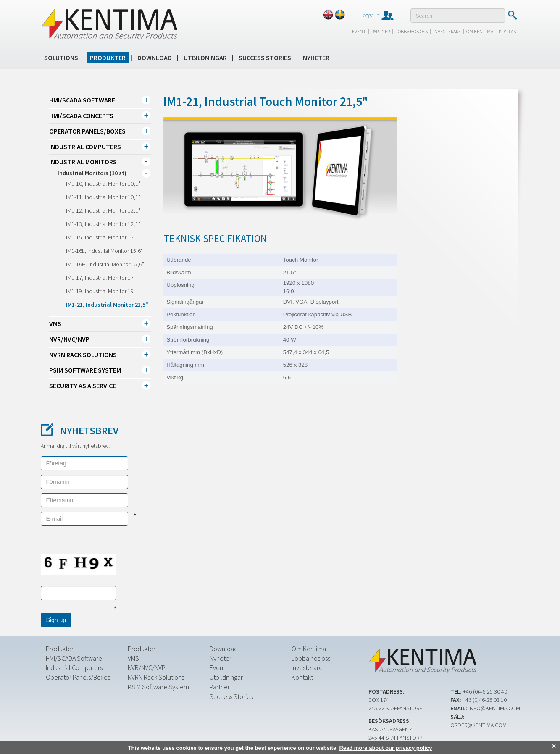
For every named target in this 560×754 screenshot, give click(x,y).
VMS (55, 323)
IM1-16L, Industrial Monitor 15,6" (104, 251)
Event (359, 31)
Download (155, 58)
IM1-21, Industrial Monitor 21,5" (107, 305)
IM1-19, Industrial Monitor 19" (101, 291)
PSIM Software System (85, 370)
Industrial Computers (85, 147)
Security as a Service (83, 386)
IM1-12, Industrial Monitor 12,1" (103, 210)
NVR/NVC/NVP (69, 339)
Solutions (61, 58)
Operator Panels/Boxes (87, 131)
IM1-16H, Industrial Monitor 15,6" (105, 264)
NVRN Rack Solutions (83, 355)
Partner (381, 31)
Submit (512, 15)
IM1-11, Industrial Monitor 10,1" (103, 197)
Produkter (108, 58)
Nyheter (316, 58)
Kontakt (509, 31)
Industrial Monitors (83, 162)
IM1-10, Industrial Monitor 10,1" (103, 184)
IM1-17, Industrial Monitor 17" (101, 278)
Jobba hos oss (411, 31)
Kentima (109, 24)
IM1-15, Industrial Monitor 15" (101, 237)
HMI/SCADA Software (82, 100)
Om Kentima (480, 31)
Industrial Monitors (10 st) (92, 173)
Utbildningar (205, 58)
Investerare (447, 31)
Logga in (370, 15)
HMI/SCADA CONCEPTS (81, 116)
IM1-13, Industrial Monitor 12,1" (103, 224)
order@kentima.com (478, 725)
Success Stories (265, 58)
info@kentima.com (494, 708)
